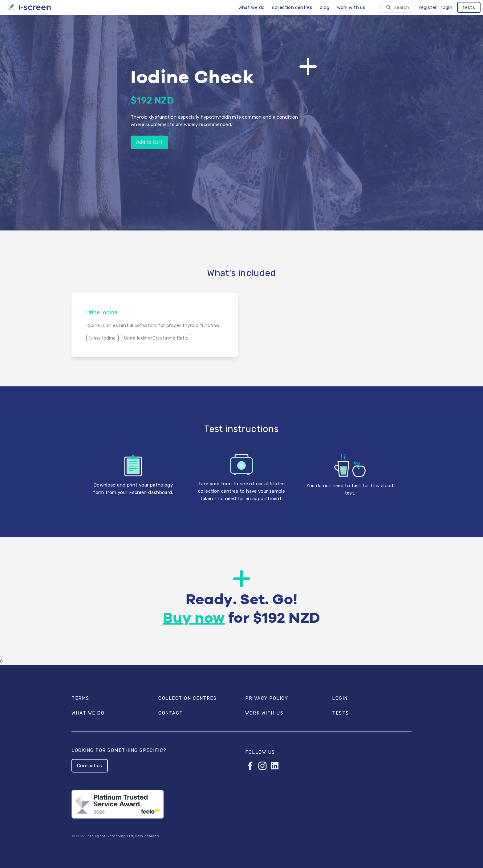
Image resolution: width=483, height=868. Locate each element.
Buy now (194, 619)
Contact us (90, 766)
